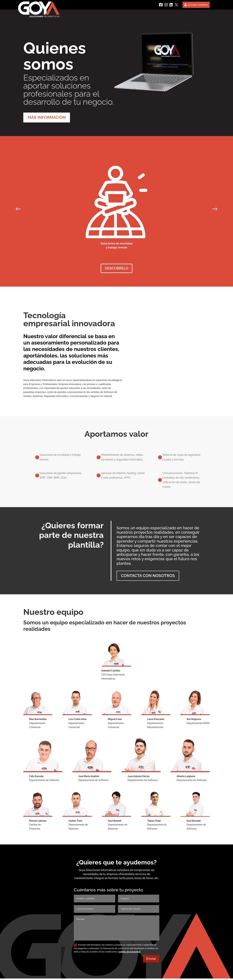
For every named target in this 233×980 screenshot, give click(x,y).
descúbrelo (117, 269)
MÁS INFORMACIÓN (47, 117)
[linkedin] (171, 5)
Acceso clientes (198, 5)
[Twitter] (176, 5)
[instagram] (166, 5)
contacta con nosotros (148, 577)
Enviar (151, 960)
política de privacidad (130, 953)
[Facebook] (161, 5)
